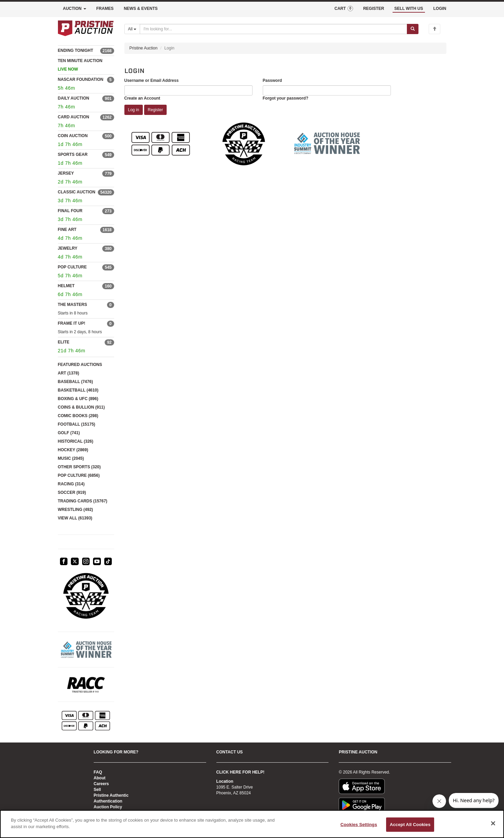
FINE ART (67, 230)
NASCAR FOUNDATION (81, 79)
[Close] (493, 823)
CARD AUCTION (74, 117)
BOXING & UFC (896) (78, 399)
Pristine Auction (144, 48)
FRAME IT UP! (72, 323)
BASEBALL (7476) (75, 382)
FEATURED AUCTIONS (80, 365)
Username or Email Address (152, 80)
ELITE (64, 342)
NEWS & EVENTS (141, 9)
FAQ (98, 772)
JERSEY (66, 173)
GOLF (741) (69, 433)
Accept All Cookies (410, 825)
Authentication (108, 801)
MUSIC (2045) (71, 458)
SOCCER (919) (72, 492)
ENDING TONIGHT (76, 50)
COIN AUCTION (73, 136)
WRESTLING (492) (75, 510)
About (100, 778)
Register (156, 110)
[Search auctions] (273, 29)
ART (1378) (69, 373)
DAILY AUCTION (74, 98)
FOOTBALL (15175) (77, 424)
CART (343, 9)
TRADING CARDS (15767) (83, 501)
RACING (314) (71, 484)
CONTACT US (230, 752)
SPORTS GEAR (73, 155)
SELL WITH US (409, 9)
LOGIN (440, 9)
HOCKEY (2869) (73, 450)
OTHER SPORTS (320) (79, 467)
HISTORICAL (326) (76, 441)
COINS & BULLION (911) (81, 407)
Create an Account (142, 98)
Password (272, 80)
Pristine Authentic (111, 795)
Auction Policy (108, 807)
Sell (97, 790)
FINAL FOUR (70, 211)
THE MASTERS (73, 305)
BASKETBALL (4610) (78, 390)
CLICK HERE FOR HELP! (240, 772)
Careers (101, 784)
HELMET (66, 286)
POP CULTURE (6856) (79, 475)
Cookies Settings (359, 825)
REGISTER (374, 9)
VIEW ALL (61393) (75, 518)
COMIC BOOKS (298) (78, 416)
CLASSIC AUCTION (77, 192)
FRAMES (105, 9)
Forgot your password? (286, 98)
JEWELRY (68, 248)
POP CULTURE (72, 267)
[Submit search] (413, 29)
